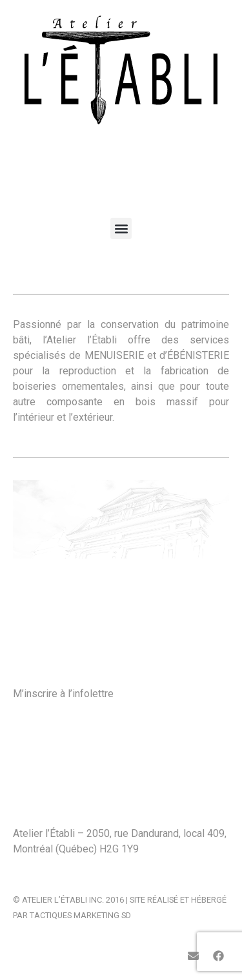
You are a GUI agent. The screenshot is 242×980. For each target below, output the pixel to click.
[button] (121, 228)
